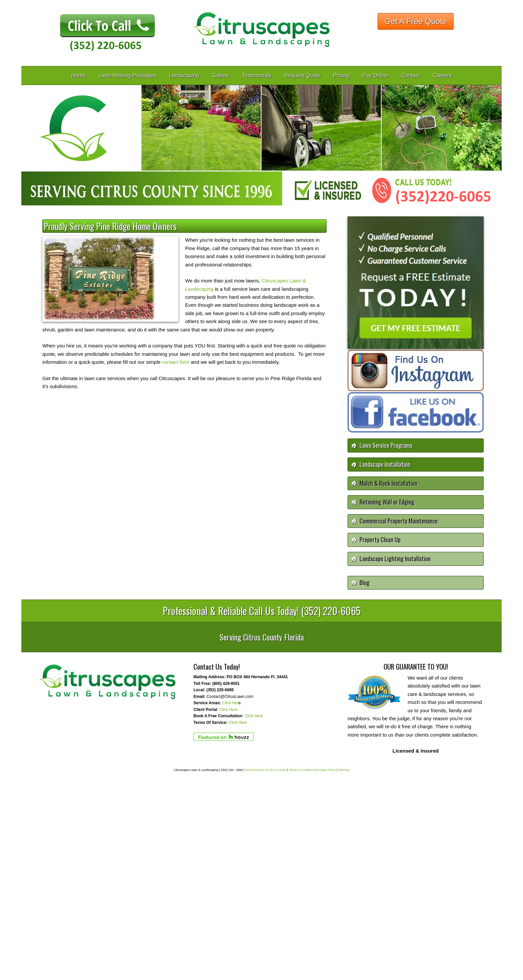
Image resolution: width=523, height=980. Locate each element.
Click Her (230, 703)
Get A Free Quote (416, 21)
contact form (175, 362)
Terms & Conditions (302, 770)
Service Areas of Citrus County (266, 770)
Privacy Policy (327, 770)
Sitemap (344, 770)
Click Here (228, 710)
